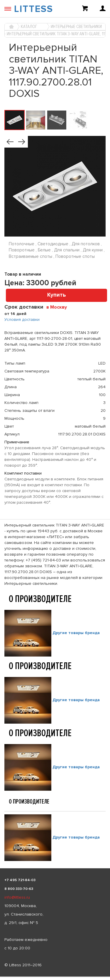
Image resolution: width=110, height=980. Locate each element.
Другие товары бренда (76, 633)
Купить (57, 295)
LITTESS (34, 9)
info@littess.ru (17, 897)
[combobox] (59, 307)
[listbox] (55, 977)
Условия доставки (22, 320)
